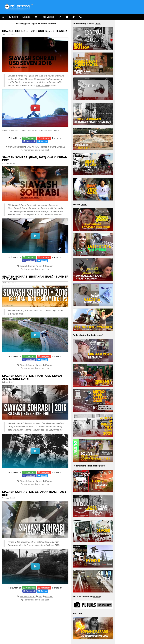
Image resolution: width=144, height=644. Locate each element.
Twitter (44, 141)
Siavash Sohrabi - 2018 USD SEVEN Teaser (35, 31)
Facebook (31, 141)
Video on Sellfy (43, 85)
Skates (26, 17)
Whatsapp (30, 138)
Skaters (13, 17)
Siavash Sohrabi (16, 76)
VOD (29, 147)
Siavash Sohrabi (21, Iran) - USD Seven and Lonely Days (32, 377)
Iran (52, 147)
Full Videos (48, 17)
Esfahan (61, 147)
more (98, 24)
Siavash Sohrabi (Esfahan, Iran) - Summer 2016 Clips (35, 278)
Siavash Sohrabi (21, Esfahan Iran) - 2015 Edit (34, 493)
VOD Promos (41, 147)
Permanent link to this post (36, 150)
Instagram (45, 138)
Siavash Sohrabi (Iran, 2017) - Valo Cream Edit (35, 159)
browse (97, 596)
